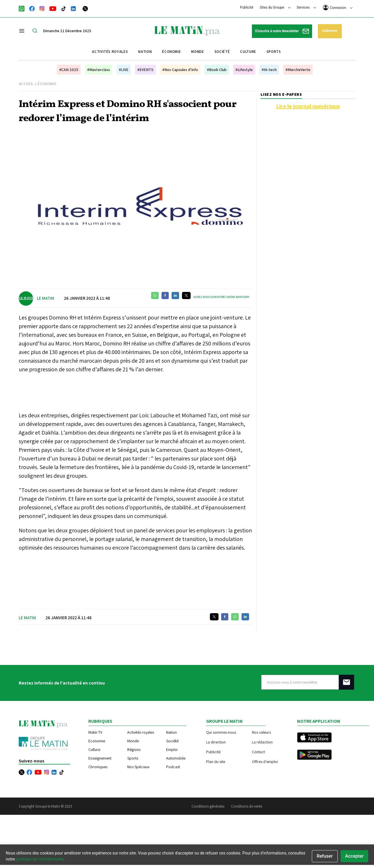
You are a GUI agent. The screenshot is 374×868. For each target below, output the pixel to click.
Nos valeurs (261, 732)
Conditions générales (208, 806)
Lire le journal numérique (308, 106)
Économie (171, 52)
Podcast (173, 767)
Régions (134, 750)
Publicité (247, 7)
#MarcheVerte (298, 70)
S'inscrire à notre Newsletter (282, 31)
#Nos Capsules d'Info (180, 70)
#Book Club (217, 70)
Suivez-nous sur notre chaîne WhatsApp (221, 297)
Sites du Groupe (275, 7)
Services (306, 7)
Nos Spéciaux (138, 767)
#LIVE (124, 70)
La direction (216, 742)
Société (222, 52)
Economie (97, 741)
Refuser (325, 856)
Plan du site (216, 761)
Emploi (172, 750)
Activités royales (110, 52)
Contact (258, 752)
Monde (198, 52)
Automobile (176, 758)
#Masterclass (99, 70)
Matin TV (95, 732)
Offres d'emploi (265, 761)
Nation (145, 52)
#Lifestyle (244, 70)
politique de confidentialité (40, 859)
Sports (274, 52)
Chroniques (98, 767)
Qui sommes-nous (221, 732)
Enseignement (100, 758)
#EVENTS (145, 70)
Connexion (338, 7)
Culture (248, 52)
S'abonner (330, 31)
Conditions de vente (246, 806)
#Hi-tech (269, 70)
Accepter (354, 856)
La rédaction (262, 742)
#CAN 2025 (69, 70)
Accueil (26, 84)
